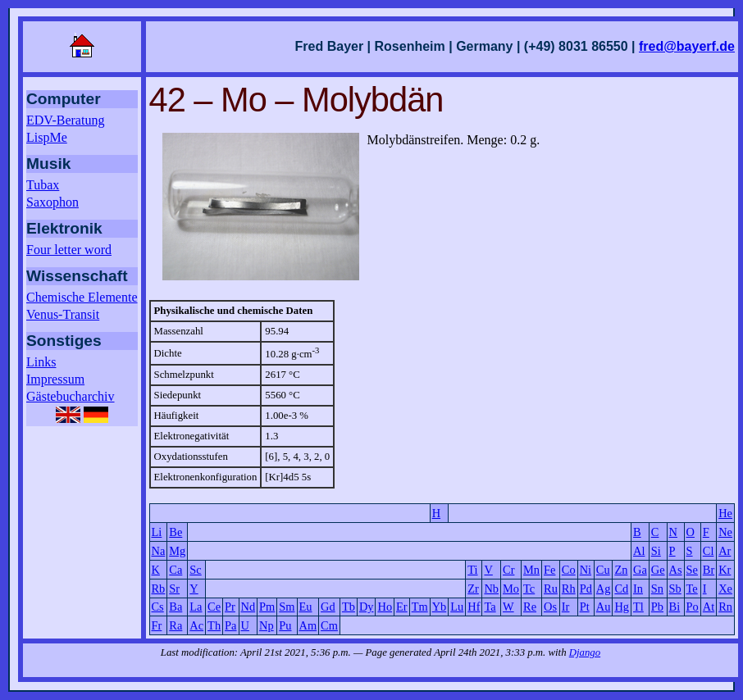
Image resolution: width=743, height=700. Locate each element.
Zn (621, 570)
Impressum (55, 379)
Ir (566, 607)
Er (402, 607)
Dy (367, 607)
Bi (675, 607)
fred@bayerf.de (687, 46)
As (676, 570)
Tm (420, 607)
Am (308, 625)
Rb (159, 589)
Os (550, 607)
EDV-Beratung (65, 120)
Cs (158, 607)
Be (175, 532)
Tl (638, 607)
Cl (709, 551)
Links (41, 362)
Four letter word (69, 250)
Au (604, 607)
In (638, 589)
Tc (529, 589)
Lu (457, 607)
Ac (196, 625)
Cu (603, 570)
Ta (490, 607)
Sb (675, 589)
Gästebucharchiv (71, 396)
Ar (725, 551)
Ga (640, 570)
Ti (472, 570)
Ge (658, 570)
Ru (551, 589)
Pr (230, 607)
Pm (267, 607)
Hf (474, 607)
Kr (725, 570)
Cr (508, 570)
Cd (621, 589)
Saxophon (52, 202)
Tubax (43, 185)
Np (267, 625)
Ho (385, 607)
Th (214, 625)
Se (692, 570)
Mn (531, 570)
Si (656, 551)
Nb (491, 589)
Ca (175, 570)
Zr (473, 589)
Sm (287, 607)
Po (693, 607)
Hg (622, 607)
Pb (657, 607)
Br (709, 570)
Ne (725, 532)
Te (692, 589)
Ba (175, 607)
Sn (657, 589)
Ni (586, 570)
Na (159, 551)
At (709, 607)
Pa (230, 625)
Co (569, 570)
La (196, 607)
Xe (725, 589)
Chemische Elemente (82, 297)
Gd (328, 607)
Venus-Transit (63, 314)
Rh (569, 589)
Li (157, 532)
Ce (214, 607)
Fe (549, 570)
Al (639, 551)
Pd (586, 589)
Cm (329, 625)
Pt (585, 607)
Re (530, 607)
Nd (248, 607)
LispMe (47, 137)
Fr (157, 625)
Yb (440, 607)
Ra (175, 625)
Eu (306, 607)
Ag (604, 589)
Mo (511, 589)
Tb (349, 607)
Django (585, 652)
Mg (177, 551)
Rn (725, 607)
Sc (195, 570)
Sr (174, 589)
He (725, 513)
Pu (285, 625)
